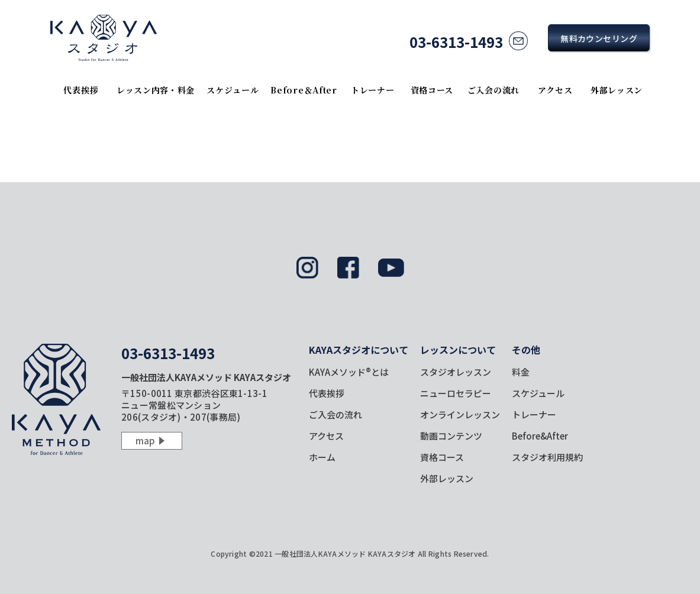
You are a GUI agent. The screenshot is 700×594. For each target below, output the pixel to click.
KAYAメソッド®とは (349, 372)
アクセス (555, 90)
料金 (521, 372)
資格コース (432, 90)
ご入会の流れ (493, 90)
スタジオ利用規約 (547, 457)
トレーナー (373, 90)
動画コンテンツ (451, 436)
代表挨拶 (81, 90)
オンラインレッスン (460, 414)
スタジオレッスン (456, 372)
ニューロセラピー (456, 393)
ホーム (322, 457)
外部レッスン (617, 90)
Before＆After (304, 90)
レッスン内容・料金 (156, 90)
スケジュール (233, 90)
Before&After (540, 436)
